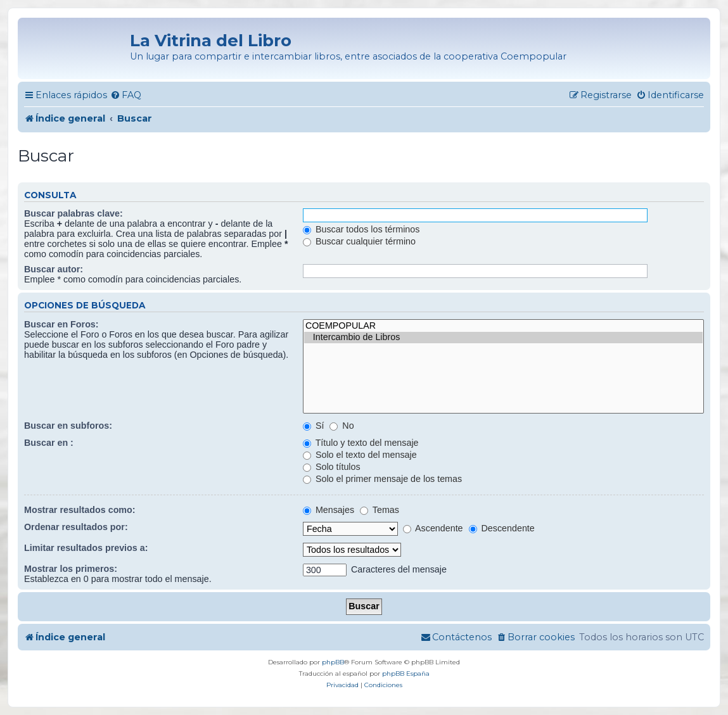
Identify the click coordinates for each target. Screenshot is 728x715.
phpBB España (406, 674)
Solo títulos (332, 467)
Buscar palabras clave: (73, 213)
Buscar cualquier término (359, 241)
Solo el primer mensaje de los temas (382, 479)
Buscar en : (49, 443)
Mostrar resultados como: (80, 510)
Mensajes (329, 510)
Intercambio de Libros (503, 338)
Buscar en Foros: (61, 324)
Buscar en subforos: (68, 426)
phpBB (333, 662)
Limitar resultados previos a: (86, 548)
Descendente (502, 528)
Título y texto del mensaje (361, 443)
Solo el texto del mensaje (360, 455)
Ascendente (433, 528)
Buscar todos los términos (361, 229)
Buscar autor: (54, 269)
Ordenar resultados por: (76, 527)
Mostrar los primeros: (71, 569)
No (342, 426)
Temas (380, 510)
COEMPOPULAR (503, 326)
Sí (313, 426)
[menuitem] (126, 95)
